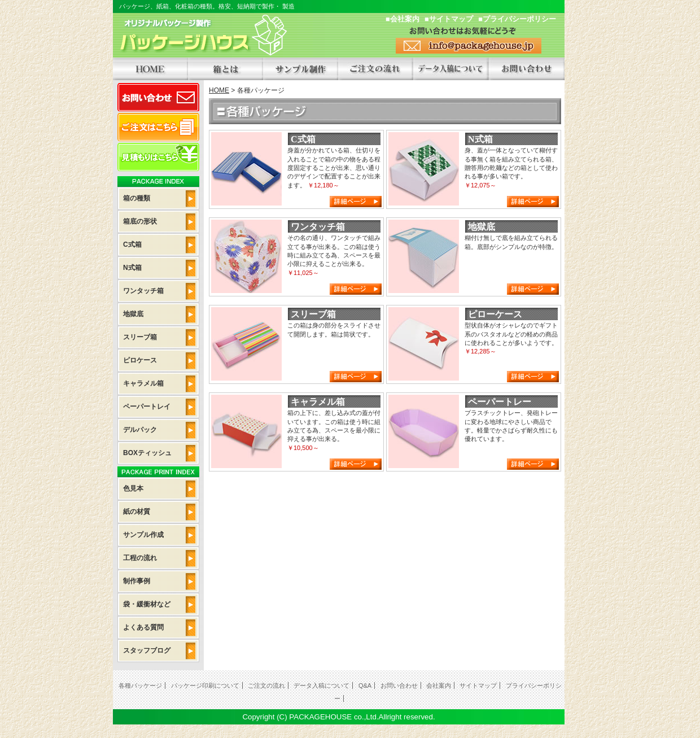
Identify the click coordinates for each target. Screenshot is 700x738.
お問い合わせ (158, 97)
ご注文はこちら (158, 127)
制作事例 (137, 581)
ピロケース (140, 360)
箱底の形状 (140, 221)
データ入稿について (451, 69)
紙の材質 (137, 512)
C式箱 (132, 244)
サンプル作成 (143, 535)
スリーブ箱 (140, 337)
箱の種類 (137, 198)
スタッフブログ (147, 650)
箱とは (226, 69)
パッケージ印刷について (205, 685)
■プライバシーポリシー (517, 19)
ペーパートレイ (147, 407)
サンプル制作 (301, 69)
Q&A (365, 685)
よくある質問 (143, 627)
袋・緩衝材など (147, 604)
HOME (150, 69)
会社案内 (439, 685)
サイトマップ (478, 685)
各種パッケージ (140, 685)
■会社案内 (403, 19)
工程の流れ (140, 558)
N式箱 (132, 268)
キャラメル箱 (143, 383)
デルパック (140, 430)
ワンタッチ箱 (143, 291)
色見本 (133, 488)
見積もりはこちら (158, 157)
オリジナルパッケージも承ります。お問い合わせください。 (526, 69)
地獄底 (133, 314)
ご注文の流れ (376, 69)
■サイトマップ (449, 19)
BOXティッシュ (147, 453)
